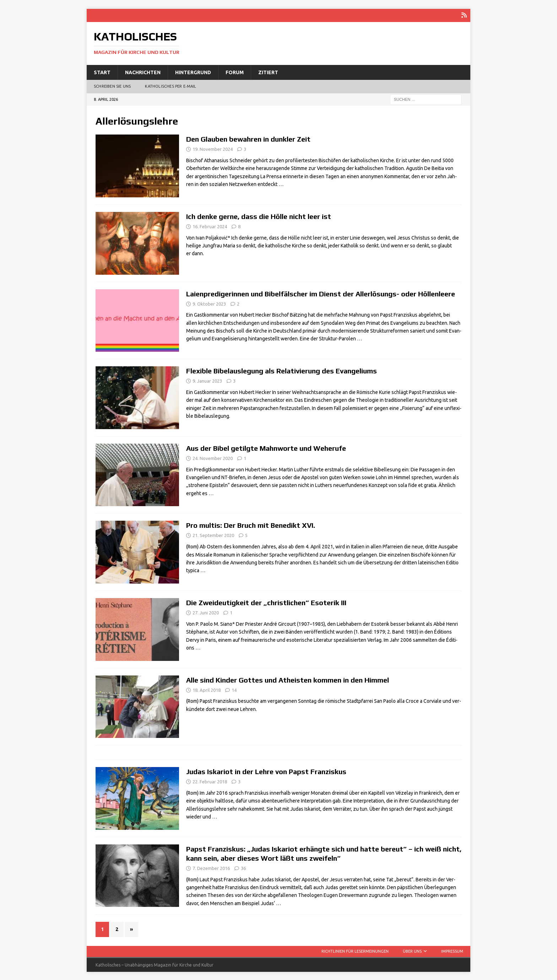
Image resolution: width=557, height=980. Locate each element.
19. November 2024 (213, 149)
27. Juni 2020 (206, 612)
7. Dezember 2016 (211, 867)
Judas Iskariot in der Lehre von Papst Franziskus (266, 771)
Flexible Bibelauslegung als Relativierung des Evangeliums (282, 370)
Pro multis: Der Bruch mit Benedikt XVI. (251, 525)
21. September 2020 (213, 535)
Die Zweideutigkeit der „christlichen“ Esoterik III (266, 602)
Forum (235, 72)
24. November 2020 (213, 458)
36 (243, 867)
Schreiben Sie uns (112, 86)
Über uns (412, 951)
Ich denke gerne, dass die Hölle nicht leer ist (259, 216)
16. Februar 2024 (210, 226)
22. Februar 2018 (210, 781)
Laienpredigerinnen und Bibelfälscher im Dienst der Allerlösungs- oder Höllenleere (321, 293)
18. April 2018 (207, 689)
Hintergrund (193, 72)
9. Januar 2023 (207, 380)
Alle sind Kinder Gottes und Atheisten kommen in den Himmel (288, 679)
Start (102, 72)
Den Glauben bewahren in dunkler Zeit (248, 139)
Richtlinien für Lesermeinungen (355, 951)
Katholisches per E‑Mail (171, 86)
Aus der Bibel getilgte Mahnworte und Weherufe (266, 447)
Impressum (452, 951)
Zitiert (268, 72)
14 (234, 689)
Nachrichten (143, 72)
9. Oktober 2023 (209, 303)
